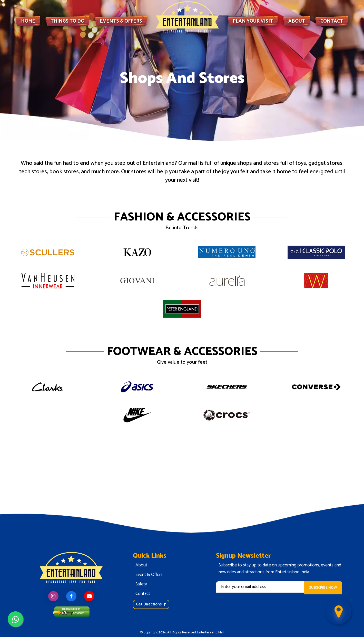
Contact (143, 594)
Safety (141, 584)
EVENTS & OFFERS (121, 21)
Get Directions (151, 604)
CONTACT (332, 21)
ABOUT (297, 21)
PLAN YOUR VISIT (253, 21)
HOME (28, 21)
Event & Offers (149, 575)
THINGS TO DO (67, 21)
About (141, 565)
